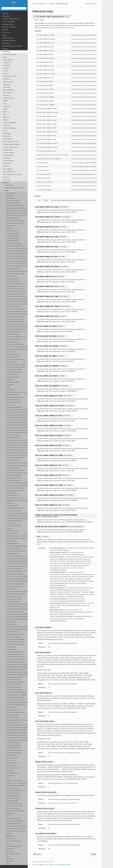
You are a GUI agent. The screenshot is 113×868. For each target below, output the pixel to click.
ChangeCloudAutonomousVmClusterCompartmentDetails (17, 417)
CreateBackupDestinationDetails (14, 586)
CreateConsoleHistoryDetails (13, 602)
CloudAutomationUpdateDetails (14, 478)
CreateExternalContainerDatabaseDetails (16, 692)
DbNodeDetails (10, 859)
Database (5, 183)
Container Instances (9, 153)
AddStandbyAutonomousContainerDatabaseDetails (17, 211)
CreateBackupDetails (11, 589)
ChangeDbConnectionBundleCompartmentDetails (17, 440)
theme (51, 865)
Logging (4, 35)
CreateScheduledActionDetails (14, 743)
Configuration (6, 16)
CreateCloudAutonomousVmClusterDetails (16, 591)
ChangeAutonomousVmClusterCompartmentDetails (17, 415)
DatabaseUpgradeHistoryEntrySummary (16, 821)
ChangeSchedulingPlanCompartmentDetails (17, 463)
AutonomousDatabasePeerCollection (15, 317)
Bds (4, 114)
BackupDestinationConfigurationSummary (16, 392)
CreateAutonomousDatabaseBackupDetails (17, 566)
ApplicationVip (10, 228)
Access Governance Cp (10, 54)
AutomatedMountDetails (12, 241)
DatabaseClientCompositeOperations (15, 188)
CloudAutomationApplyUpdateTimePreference (17, 473)
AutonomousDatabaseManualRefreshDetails (17, 314)
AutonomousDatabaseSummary (14, 332)
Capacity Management (10, 123)
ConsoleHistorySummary (12, 534)
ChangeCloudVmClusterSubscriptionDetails (17, 433)
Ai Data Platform (8, 60)
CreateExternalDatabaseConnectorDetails (16, 695)
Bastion (5, 109)
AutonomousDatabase (12, 276)
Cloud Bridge (7, 134)
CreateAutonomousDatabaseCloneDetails (16, 571)
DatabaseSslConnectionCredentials (15, 806)
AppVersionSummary (11, 226)
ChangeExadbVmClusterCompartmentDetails (17, 448)
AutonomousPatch (11, 352)
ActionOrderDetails (11, 198)
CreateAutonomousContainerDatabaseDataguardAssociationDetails (17, 559)
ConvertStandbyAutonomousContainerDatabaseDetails (17, 536)
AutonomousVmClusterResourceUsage (15, 367)
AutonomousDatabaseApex (13, 279)
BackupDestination (11, 390)
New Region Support (8, 24)
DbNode (8, 856)
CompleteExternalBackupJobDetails (15, 508)
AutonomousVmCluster (12, 362)
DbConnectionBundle (11, 839)
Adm (5, 57)
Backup (8, 387)
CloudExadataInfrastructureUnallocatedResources (17, 501)
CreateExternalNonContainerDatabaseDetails (17, 702)
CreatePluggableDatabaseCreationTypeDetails (17, 720)
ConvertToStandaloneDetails (13, 549)
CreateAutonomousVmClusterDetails (15, 584)
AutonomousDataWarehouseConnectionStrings (17, 271)
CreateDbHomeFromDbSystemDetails (15, 660)
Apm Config (7, 87)
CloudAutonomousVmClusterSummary (16, 488)
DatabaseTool (9, 816)
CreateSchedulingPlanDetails (13, 745)
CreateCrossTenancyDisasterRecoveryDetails (17, 609)
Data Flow (6, 166)
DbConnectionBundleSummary (14, 841)
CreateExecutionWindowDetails (14, 687)
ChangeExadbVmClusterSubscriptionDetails (17, 450)
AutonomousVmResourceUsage (14, 372)
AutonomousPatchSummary (13, 354)
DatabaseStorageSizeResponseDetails (15, 811)
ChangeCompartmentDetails (13, 435)
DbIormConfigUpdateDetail (13, 854)
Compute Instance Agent (10, 147)
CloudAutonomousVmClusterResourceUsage (17, 486)
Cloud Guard (7, 136)
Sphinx (41, 865)
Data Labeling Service (9, 172)
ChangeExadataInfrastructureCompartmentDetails (17, 445)
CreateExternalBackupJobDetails (14, 690)
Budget (5, 120)
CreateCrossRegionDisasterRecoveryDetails (17, 607)
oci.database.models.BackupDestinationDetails (63, 803)
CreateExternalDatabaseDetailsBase (15, 697)
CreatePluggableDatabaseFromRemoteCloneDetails (17, 730)
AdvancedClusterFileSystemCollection (15, 221)
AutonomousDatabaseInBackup (14, 307)
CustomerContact (10, 760)
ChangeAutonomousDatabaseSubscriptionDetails (17, 412)
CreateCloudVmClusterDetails (13, 597)
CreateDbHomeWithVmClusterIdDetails (16, 670)
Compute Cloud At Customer (11, 144)
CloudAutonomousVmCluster (13, 481)
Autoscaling (7, 106)
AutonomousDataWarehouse (13, 269)
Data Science (7, 180)
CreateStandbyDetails (11, 755)
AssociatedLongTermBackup (13, 236)
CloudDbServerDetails (11, 493)
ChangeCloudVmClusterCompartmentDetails (17, 430)
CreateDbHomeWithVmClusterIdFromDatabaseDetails (17, 675)
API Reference (6, 52)
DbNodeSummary (10, 861)
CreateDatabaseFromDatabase (13, 637)
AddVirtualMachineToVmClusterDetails (16, 216)
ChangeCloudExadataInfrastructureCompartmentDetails (17, 425)
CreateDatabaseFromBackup (13, 632)
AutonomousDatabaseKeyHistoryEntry (16, 309)
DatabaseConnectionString (13, 788)
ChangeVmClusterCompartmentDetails (15, 470)
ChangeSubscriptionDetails (13, 468)
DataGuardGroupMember (12, 773)
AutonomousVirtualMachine (13, 357)
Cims (5, 131)
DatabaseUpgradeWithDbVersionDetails (16, 831)
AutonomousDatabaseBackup (13, 281)
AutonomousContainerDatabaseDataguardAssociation (17, 259)
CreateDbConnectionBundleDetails (15, 644)
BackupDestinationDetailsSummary (15, 397)
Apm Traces (7, 95)
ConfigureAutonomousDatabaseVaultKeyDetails (17, 513)
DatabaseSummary (11, 813)
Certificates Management (10, 128)
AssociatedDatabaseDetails (13, 233)
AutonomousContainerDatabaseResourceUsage (17, 261)
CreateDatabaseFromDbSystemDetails (15, 639)
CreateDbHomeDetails (12, 649)
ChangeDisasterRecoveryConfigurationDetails (17, 443)
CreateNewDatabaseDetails (13, 715)
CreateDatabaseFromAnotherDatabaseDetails (17, 629)
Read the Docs (66, 865)
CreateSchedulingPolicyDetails (14, 748)
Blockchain (6, 117)
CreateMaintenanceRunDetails (14, 710)
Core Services (7, 158)
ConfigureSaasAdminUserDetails (14, 521)
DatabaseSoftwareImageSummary (14, 803)
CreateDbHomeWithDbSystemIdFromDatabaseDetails (17, 667)
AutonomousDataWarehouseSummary (15, 274)
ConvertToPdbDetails (11, 541)
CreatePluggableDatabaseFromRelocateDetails (17, 728)
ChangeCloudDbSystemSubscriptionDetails (17, 423)
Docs (34, 4)
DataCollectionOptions (12, 763)
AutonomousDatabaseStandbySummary (16, 329)
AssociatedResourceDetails (13, 238)
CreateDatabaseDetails (12, 624)
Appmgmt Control (8, 98)
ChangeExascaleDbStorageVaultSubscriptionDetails (17, 455)
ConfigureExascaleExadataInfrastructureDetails (17, 518)
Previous (37, 854)
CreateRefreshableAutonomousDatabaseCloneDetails (17, 740)
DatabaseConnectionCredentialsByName (16, 786)
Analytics (6, 74)
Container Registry (8, 155)
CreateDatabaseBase (11, 622)
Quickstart (5, 30)
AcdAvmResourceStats (12, 193)
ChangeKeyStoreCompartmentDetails (15, 458)
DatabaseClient (9, 185)
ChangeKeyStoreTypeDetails (13, 460)
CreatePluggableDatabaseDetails (14, 723)
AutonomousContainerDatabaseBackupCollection (17, 249)
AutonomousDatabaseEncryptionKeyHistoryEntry (17, 304)
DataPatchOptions (11, 776)
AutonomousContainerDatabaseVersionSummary (17, 266)
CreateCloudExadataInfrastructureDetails (16, 594)
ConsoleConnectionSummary (13, 526)
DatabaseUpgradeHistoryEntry (13, 818)
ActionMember (10, 196)
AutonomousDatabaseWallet (13, 334)
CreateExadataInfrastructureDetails (15, 677)
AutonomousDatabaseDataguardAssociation (17, 299)
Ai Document (7, 63)
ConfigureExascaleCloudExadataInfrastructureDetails (17, 516)
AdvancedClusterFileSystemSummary (15, 223)
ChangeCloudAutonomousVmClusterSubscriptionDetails (17, 420)
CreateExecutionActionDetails (13, 685)
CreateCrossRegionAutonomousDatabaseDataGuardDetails (17, 604)
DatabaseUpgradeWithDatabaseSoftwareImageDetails (17, 826)
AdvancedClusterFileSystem (13, 218)
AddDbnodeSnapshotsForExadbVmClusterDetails (17, 208)
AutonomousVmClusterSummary (14, 370)
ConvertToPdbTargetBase (12, 544)
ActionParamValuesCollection (13, 201)
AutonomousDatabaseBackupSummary (16, 286)
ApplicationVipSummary (12, 231)
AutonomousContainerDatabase (14, 243)
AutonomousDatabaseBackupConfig (15, 284)
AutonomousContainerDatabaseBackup (16, 246)
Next (93, 854)
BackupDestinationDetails (12, 395)
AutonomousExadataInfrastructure (14, 344)
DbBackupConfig (10, 836)
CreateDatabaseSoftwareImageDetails (15, 642)
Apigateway (7, 84)
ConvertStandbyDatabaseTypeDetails (15, 538)
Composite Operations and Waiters (12, 46)
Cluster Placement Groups (11, 142)
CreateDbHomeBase (11, 647)
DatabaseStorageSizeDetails (13, 808)
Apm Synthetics (8, 93)
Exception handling (8, 38)
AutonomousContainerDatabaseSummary (16, 264)
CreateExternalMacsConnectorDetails (15, 700)
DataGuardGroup (10, 771)
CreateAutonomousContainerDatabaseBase (17, 556)
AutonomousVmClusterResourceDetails (16, 364)
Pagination (5, 49)
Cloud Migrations (8, 139)
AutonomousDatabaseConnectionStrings (16, 291)
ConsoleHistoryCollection (12, 531)
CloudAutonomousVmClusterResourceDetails (17, 483)
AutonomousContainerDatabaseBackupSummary (17, 254)
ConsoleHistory (10, 528)
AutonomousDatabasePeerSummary (15, 319)
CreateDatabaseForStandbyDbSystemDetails (17, 627)
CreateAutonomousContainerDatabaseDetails (17, 561)
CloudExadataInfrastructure (13, 496)
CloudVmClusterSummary (12, 506)
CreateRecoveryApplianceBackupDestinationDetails (17, 738)
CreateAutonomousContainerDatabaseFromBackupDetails (17, 564)
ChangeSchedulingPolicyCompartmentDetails (17, 465)
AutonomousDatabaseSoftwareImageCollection (17, 324)
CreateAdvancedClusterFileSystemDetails (16, 551)
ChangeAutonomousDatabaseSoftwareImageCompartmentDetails (17, 410)
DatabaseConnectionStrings (13, 793)
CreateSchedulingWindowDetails (14, 750)
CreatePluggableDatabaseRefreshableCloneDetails (17, 733)
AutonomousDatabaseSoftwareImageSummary (17, 327)
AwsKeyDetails (10, 380)
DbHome (8, 844)
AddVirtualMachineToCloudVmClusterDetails (17, 213)
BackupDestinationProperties (13, 400)
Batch (5, 112)
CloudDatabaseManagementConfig (15, 491)
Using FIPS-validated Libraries (10, 19)
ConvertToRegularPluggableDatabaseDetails (17, 546)
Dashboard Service (9, 161)
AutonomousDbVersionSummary (14, 339)
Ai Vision (6, 71)
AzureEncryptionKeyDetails (13, 382)
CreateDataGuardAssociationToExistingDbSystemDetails (17, 614)
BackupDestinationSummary (13, 402)
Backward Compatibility (9, 27)
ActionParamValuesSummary (13, 203)
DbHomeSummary (11, 849)
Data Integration (8, 169)
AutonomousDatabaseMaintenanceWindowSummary (17, 312)
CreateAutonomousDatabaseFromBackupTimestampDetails (17, 579)
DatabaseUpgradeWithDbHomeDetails (15, 828)
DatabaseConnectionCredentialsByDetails (16, 783)
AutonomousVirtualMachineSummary (15, 360)
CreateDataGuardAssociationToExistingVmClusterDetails (17, 617)
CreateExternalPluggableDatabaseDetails (16, 705)
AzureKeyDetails (10, 385)
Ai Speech (6, 68)
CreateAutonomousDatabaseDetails (15, 574)
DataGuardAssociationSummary (14, 768)
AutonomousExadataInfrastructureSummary (17, 349)
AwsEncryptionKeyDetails (12, 377)
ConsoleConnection (11, 523)
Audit (5, 104)
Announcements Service (10, 76)
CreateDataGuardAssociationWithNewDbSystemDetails (17, 619)
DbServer (8, 864)
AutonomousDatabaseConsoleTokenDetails (17, 296)
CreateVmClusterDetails (12, 758)
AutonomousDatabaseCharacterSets (15, 289)
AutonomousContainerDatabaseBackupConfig (17, 251)
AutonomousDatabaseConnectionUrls (15, 294)
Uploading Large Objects (9, 41)
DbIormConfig (10, 851)
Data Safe (6, 177)
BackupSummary (10, 405)
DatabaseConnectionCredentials (14, 781)
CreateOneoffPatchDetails (12, 718)
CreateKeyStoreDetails (12, 707)
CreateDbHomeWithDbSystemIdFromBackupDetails (17, 665)
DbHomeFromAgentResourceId (14, 846)
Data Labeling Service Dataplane (12, 174)
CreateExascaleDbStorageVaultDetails (15, 682)
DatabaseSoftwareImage (12, 801)
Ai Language (7, 65)
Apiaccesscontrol (8, 82)
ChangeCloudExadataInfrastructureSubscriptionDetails (17, 428)
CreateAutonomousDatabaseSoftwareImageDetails (17, 581)
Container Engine (8, 150)
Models (6, 191)
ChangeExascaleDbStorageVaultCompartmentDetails (17, 453)
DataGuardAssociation (12, 765)
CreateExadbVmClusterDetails (13, 680)
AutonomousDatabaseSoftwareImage (15, 322)
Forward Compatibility (8, 22)
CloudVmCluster (10, 503)
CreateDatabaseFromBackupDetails (15, 634)
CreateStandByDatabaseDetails (14, 753)
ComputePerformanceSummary (14, 511)
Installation (5, 13)
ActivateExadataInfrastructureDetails (15, 206)
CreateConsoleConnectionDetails (14, 599)
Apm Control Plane (9, 90)
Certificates (6, 125)
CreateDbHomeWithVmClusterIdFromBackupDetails (17, 672)
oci (15, 2)
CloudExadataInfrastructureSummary (15, 498)
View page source (91, 4)
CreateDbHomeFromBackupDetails (15, 654)
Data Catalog (7, 163)
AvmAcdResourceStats (12, 375)
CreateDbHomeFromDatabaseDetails (15, 657)
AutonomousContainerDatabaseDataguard (16, 256)
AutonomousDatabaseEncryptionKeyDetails (17, 301)
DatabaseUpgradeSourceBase (13, 823)
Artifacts (6, 101)
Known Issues (6, 32)
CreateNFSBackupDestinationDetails (15, 712)
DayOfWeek (9, 834)
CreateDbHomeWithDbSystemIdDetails (16, 662)
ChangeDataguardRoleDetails (13, 438)
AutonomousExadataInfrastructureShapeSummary (17, 347)
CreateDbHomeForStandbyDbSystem (15, 652)
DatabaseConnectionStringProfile (14, 791)
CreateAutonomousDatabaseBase (14, 569)
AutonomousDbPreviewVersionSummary (16, 337)
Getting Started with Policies (65, 28)
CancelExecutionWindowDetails (14, 407)
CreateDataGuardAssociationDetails (15, 612)
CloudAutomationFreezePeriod (14, 475)
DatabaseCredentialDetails (13, 796)
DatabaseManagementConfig (13, 798)
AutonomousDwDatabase (12, 342)
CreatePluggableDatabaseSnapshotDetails (16, 735)
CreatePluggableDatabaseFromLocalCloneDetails (17, 725)
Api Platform (7, 79)
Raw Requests (6, 43)
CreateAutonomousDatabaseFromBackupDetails (17, 576)
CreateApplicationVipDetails (13, 554)
